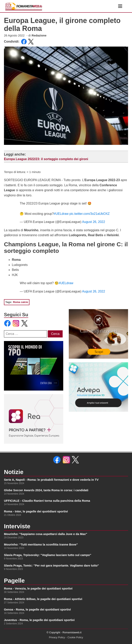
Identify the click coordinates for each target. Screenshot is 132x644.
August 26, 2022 (94, 222)
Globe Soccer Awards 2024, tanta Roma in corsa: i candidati (46, 490)
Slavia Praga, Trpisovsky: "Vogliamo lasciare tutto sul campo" (48, 555)
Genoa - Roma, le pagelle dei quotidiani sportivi (37, 609)
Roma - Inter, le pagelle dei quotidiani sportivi (36, 511)
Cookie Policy (75, 637)
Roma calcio (21, 302)
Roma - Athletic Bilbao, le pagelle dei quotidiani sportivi (43, 599)
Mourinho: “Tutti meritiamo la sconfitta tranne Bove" (41, 544)
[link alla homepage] (24, 6)
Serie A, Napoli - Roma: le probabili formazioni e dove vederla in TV (51, 480)
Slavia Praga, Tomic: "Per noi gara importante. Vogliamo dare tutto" (51, 565)
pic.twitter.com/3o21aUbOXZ (90, 214)
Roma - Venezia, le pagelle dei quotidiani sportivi (38, 588)
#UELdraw (61, 214)
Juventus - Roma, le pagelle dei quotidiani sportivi (39, 620)
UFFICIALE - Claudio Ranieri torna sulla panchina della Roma (47, 501)
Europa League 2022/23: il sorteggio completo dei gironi (46, 159)
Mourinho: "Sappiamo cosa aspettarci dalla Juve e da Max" (46, 534)
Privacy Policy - (58, 637)
